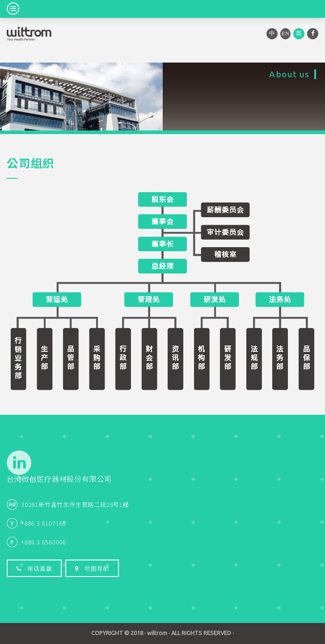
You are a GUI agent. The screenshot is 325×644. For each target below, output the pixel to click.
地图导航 (92, 568)
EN (285, 34)
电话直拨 (34, 568)
